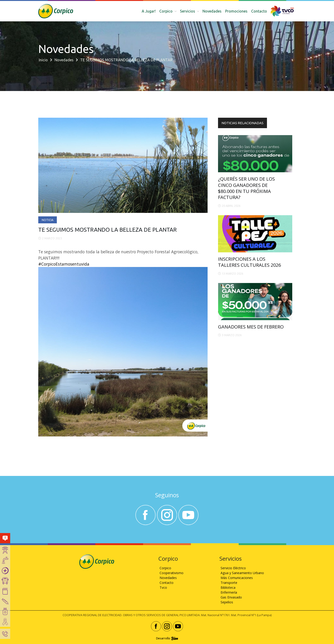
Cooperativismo (172, 573)
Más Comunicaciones (237, 578)
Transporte (229, 583)
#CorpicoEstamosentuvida (64, 264)
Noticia (48, 220)
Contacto (259, 11)
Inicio (43, 60)
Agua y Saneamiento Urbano (242, 573)
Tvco (163, 587)
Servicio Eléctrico (233, 568)
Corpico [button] (166, 11)
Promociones (236, 11)
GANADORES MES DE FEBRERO (251, 327)
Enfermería (229, 592)
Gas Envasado (231, 597)
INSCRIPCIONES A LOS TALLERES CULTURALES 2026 (249, 262)
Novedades (212, 11)
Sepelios (227, 602)
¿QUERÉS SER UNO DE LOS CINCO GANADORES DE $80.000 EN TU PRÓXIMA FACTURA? (246, 188)
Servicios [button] (188, 11)
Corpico (165, 568)
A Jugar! (149, 11)
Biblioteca (228, 587)
